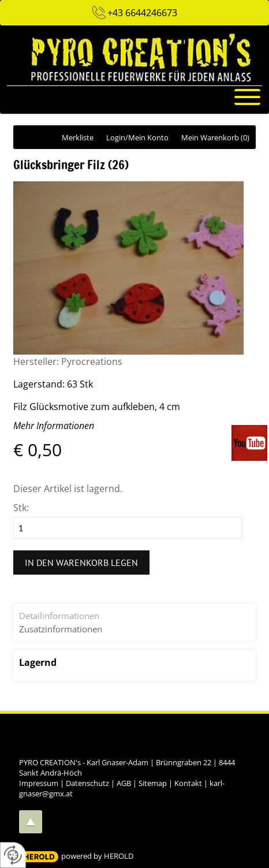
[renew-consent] (13, 855)
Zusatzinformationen (61, 629)
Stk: (21, 508)
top (31, 822)
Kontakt (188, 783)
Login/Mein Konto (137, 137)
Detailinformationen (59, 616)
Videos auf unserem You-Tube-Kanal (250, 443)
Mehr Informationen (54, 426)
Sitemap (153, 783)
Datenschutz (87, 783)
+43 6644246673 (142, 13)
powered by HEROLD (97, 856)
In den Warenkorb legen (81, 562)
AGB (124, 783)
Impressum (39, 783)
